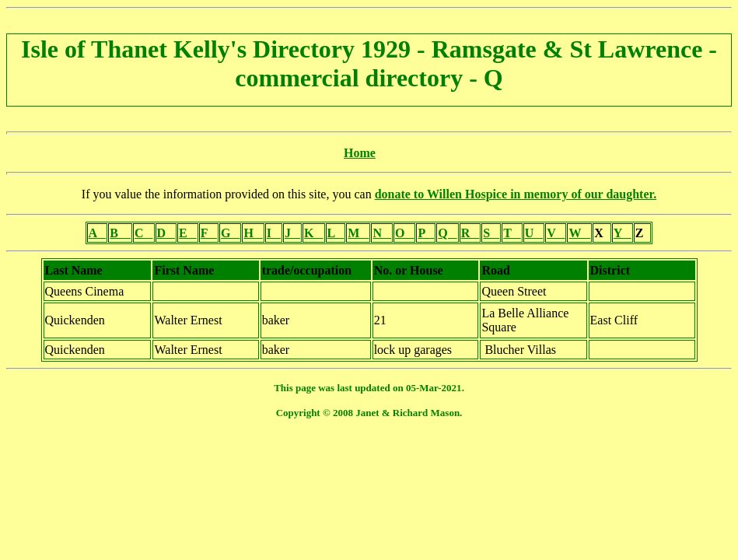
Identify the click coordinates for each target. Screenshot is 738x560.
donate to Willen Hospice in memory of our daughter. (516, 194)
